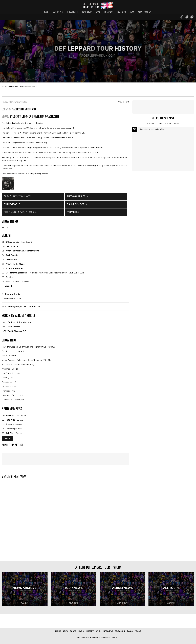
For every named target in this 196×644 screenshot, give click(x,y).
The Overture (11, 260)
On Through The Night (18, 322)
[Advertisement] (174, 89)
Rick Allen (10, 433)
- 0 (12, 204)
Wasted (8, 286)
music (81, 631)
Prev (120, 102)
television (121, 12)
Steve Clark (11, 424)
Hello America (12, 246)
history (90, 631)
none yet (20, 351)
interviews (109, 12)
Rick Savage (11, 429)
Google (15, 369)
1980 (21, 87)
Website (13, 356)
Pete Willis (10, 420)
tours (73, 631)
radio (132, 12)
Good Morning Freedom (17, 273)
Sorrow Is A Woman (15, 268)
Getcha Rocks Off (13, 298)
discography (73, 12)
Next (127, 102)
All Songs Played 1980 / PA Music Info (24, 307)
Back (7, 439)
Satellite (9, 277)
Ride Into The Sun (13, 294)
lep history (87, 12)
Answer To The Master (15, 264)
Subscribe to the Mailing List (152, 129)
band (98, 12)
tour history (58, 12)
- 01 (78, 196)
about (138, 631)
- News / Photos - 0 (20, 212)
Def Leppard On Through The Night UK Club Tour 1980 (31, 347)
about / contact (145, 12)
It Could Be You (12, 242)
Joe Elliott (10, 416)
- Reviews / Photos (18, 196)
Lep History (36, 174)
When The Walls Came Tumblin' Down (23, 251)
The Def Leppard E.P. (17, 331)
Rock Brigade (12, 255)
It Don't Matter (12, 282)
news (46, 12)
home (4, 87)
